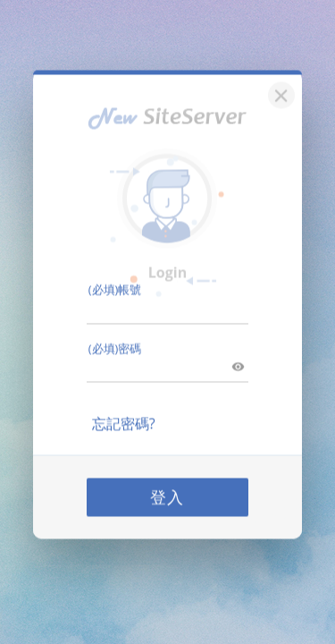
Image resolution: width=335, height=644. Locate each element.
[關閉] (279, 81)
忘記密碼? (124, 411)
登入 (168, 485)
